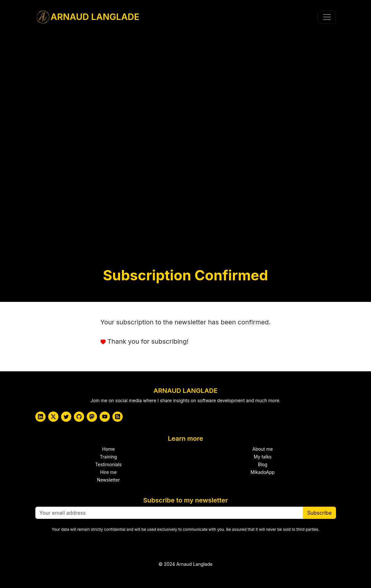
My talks (263, 457)
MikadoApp (263, 472)
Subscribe (319, 513)
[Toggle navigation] (327, 17)
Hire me (108, 472)
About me (263, 449)
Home (108, 449)
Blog (263, 464)
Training (108, 457)
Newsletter (108, 480)
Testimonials (108, 464)
